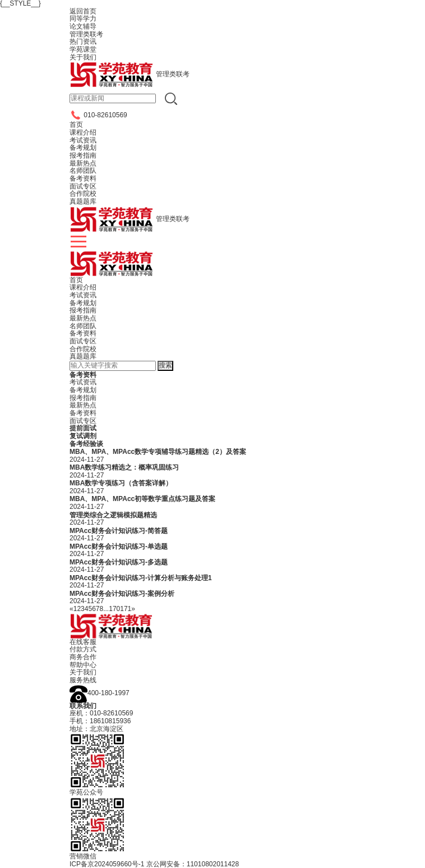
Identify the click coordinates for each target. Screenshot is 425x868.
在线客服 (83, 642)
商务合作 (83, 657)
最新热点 (83, 318)
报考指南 (83, 310)
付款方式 (83, 649)
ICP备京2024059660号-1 (107, 864)
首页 (76, 280)
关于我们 (83, 672)
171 (126, 609)
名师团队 (83, 326)
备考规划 (83, 303)
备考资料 (83, 333)
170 (114, 609)
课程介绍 (83, 287)
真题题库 (83, 356)
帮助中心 (83, 665)
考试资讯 (83, 295)
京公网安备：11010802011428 (193, 864)
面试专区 (83, 341)
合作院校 (83, 349)
